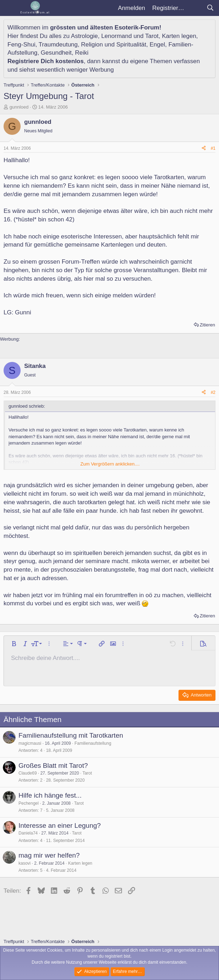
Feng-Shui (21, 45)
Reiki (82, 53)
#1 (213, 148)
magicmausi (30, 743)
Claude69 (28, 773)
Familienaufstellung (93, 743)
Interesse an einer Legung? (60, 825)
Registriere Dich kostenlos (46, 61)
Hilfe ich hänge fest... (50, 795)
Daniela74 (28, 833)
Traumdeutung (58, 45)
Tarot (152, 36)
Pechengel (29, 803)
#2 (213, 392)
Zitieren (207, 325)
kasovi (25, 863)
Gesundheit (56, 53)
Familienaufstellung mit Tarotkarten (71, 735)
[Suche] (210, 8)
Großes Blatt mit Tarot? (53, 766)
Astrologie (85, 36)
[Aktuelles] (195, 8)
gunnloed (19, 107)
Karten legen (179, 36)
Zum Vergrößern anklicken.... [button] (110, 464)
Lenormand (117, 36)
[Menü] (10, 8)
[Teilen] (204, 148)
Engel (157, 45)
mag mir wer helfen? (49, 855)
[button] (14, 644)
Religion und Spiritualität (114, 45)
